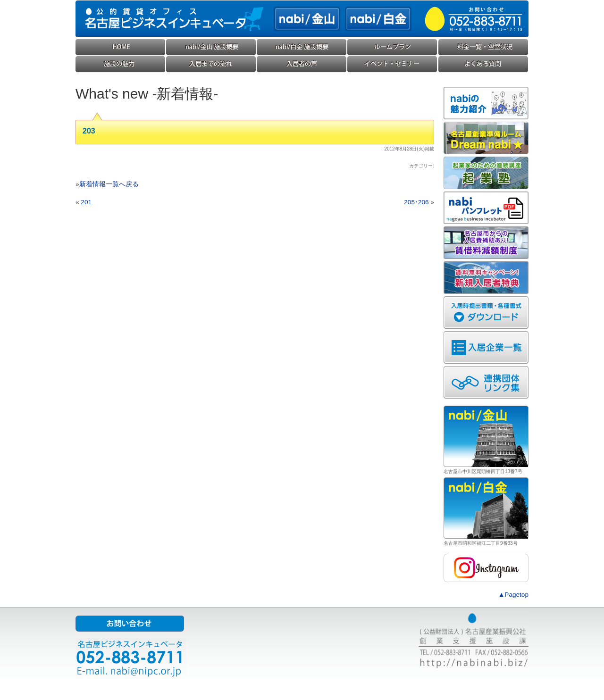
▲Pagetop (513, 595)
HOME (121, 47)
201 (86, 202)
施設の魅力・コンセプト (121, 64)
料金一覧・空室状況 (483, 47)
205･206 (416, 202)
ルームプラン (393, 47)
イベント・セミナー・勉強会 (393, 64)
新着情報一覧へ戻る (109, 184)
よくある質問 (483, 64)
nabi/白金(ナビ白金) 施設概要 (302, 47)
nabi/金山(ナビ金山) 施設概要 (211, 47)
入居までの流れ (211, 64)
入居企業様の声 (302, 64)
